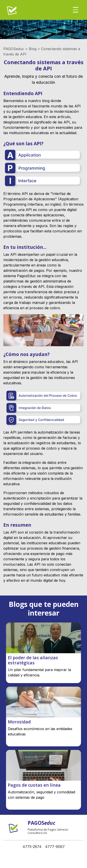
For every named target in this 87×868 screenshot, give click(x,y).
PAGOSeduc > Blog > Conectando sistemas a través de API (42, 51)
